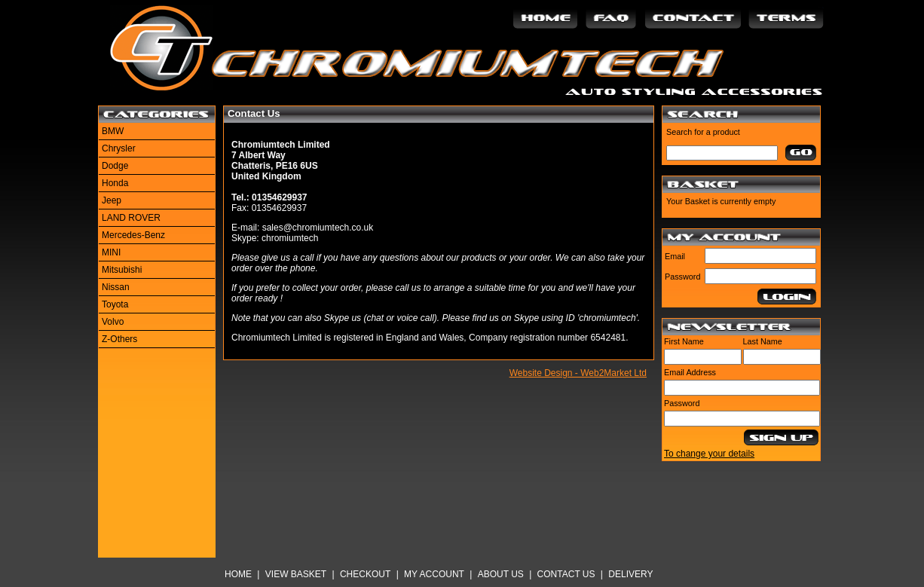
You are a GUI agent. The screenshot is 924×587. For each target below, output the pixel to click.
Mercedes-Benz (133, 235)
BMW (113, 131)
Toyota (115, 304)
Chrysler (119, 148)
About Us (501, 574)
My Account (434, 574)
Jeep (112, 200)
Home (238, 574)
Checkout (365, 574)
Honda (115, 183)
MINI (111, 252)
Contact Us (566, 574)
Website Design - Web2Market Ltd (578, 373)
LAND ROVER (131, 218)
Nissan (116, 287)
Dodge (115, 166)
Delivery (630, 574)
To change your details (709, 454)
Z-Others (119, 339)
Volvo (113, 322)
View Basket (296, 574)
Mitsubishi (122, 270)
